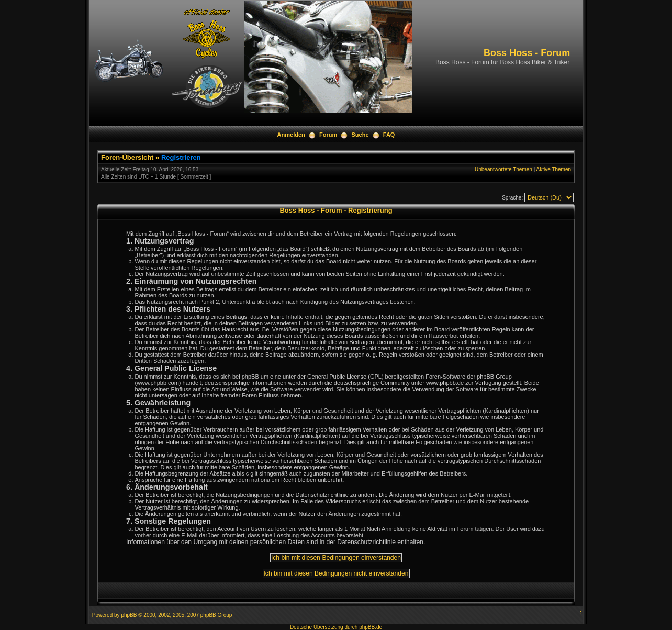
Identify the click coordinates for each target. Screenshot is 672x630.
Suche (360, 135)
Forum (328, 135)
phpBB (129, 615)
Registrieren (181, 157)
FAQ (389, 135)
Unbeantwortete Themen (503, 169)
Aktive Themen (553, 169)
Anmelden (291, 135)
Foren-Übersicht (127, 157)
